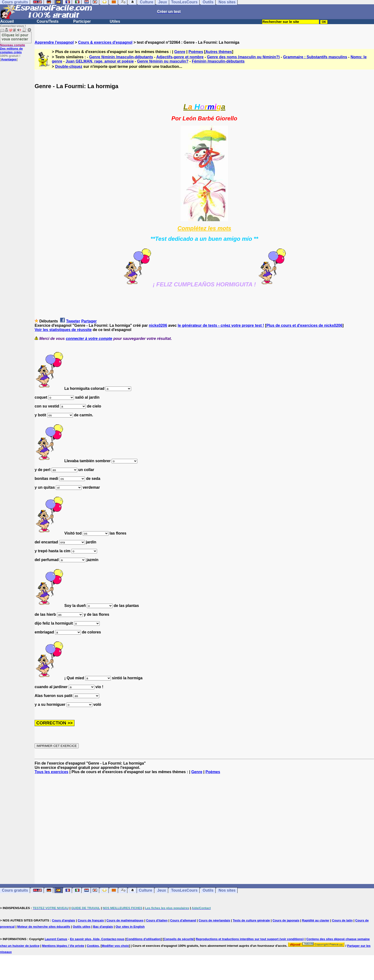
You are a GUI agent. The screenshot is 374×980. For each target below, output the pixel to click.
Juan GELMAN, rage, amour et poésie (100, 61)
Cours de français (91, 920)
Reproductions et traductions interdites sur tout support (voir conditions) (250, 939)
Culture (145, 890)
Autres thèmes (219, 52)
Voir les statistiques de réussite (63, 330)
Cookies (93, 946)
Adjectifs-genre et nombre (180, 57)
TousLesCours (184, 890)
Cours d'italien (157, 920)
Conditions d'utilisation (144, 939)
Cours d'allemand (183, 920)
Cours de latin (342, 920)
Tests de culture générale (251, 920)
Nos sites (227, 890)
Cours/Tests (48, 21)
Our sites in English (130, 927)
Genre (180, 52)
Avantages (9, 59)
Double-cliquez (69, 67)
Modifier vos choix (115, 946)
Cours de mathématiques (125, 920)
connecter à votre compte (89, 339)
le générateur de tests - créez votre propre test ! (221, 325)
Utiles (115, 21)
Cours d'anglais (64, 920)
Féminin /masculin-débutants (218, 61)
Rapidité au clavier (316, 920)
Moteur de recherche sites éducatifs (44, 927)
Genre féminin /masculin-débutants (121, 57)
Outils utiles (82, 927)
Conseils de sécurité (179, 939)
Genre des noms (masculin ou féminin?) (243, 57)
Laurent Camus (56, 939)
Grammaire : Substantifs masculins (315, 57)
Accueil (7, 21)
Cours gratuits (15, 890)
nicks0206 (158, 325)
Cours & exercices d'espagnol (105, 42)
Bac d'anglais (103, 927)
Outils (208, 890)
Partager (89, 321)
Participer (82, 21)
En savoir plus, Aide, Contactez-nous (97, 939)
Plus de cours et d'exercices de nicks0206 (304, 325)
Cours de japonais (286, 920)
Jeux (161, 890)
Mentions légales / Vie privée (63, 946)
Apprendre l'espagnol (54, 42)
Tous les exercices (51, 772)
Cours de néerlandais (214, 920)
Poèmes (196, 52)
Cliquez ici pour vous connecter (15, 37)
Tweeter (73, 321)
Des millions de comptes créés (13, 49)
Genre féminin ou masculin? (163, 61)
